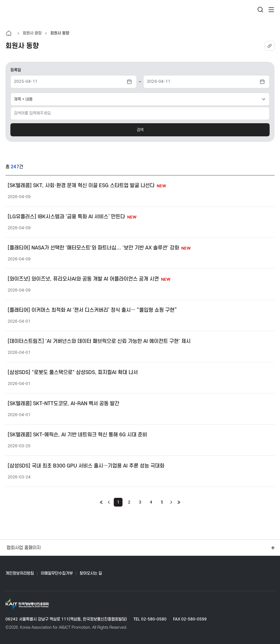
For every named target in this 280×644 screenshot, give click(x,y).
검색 (140, 130)
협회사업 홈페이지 (141, 548)
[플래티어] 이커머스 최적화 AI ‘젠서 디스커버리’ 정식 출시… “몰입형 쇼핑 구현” (92, 310)
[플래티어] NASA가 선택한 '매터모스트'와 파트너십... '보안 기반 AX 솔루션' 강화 (99, 248)
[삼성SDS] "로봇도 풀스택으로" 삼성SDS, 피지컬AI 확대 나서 (73, 373)
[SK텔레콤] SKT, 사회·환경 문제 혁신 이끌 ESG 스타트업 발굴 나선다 (87, 186)
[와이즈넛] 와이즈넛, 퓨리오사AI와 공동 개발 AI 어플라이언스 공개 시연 (89, 279)
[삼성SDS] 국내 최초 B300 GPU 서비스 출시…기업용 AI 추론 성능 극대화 (86, 466)
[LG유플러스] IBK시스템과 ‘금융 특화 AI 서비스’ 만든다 (72, 217)
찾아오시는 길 (91, 573)
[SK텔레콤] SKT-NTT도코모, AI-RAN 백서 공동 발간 (63, 404)
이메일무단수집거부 (57, 573)
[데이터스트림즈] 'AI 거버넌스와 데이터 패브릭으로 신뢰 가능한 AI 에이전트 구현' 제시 (99, 341)
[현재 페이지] (118, 502)
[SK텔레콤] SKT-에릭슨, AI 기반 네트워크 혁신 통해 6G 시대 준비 (77, 435)
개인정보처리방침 (20, 573)
